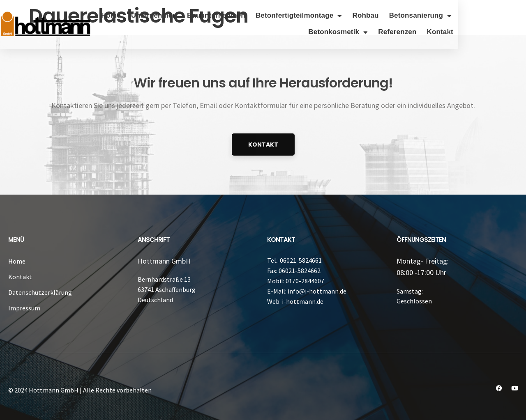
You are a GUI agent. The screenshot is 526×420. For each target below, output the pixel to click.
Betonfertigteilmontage (367, 16)
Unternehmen (222, 15)
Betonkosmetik (406, 32)
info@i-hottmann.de (317, 291)
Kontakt (508, 32)
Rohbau (434, 15)
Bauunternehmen (284, 15)
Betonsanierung (488, 16)
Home (179, 15)
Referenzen (465, 32)
